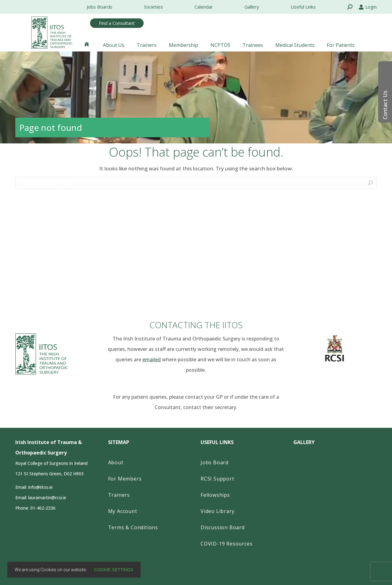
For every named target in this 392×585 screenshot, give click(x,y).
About (116, 462)
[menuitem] (100, 7)
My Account (123, 511)
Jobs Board (215, 462)
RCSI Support (217, 479)
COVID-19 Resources (226, 544)
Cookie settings (114, 570)
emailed (152, 359)
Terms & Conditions (133, 527)
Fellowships (215, 495)
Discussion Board (223, 527)
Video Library (217, 511)
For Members (125, 479)
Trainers (119, 495)
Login (368, 7)
